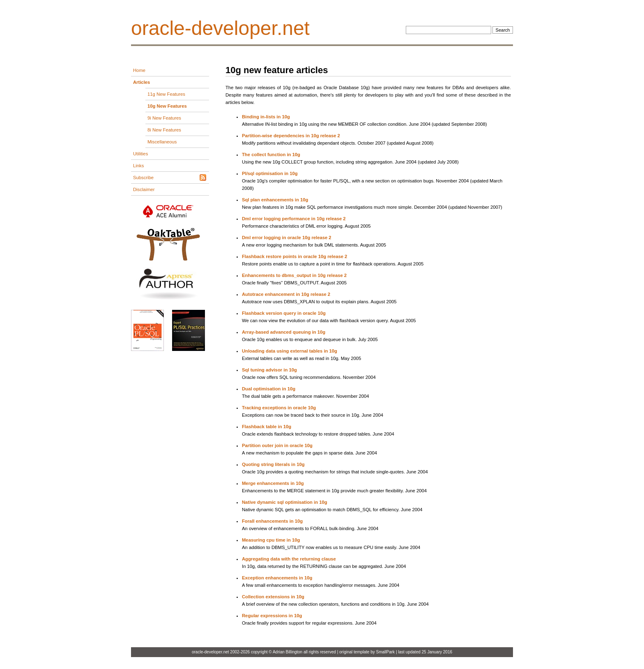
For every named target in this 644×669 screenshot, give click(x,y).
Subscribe (143, 178)
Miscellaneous (162, 142)
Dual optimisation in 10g (269, 389)
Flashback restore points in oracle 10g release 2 (294, 256)
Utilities (140, 154)
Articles (141, 82)
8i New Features (164, 130)
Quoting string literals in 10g (273, 464)
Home (139, 70)
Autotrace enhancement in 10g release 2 (286, 294)
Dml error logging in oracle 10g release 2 (287, 238)
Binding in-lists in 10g (266, 117)
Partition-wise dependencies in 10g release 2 (291, 136)
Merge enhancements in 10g (273, 483)
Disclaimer (144, 189)
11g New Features (166, 94)
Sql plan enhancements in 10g (275, 200)
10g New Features (167, 106)
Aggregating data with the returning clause (289, 559)
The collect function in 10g (271, 155)
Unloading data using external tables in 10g (290, 351)
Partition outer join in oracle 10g (277, 445)
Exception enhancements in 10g (277, 578)
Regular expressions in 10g (272, 616)
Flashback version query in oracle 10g (284, 313)
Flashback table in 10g (267, 427)
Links (138, 166)
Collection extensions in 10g (273, 597)
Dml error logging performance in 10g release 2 (294, 219)
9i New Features (164, 118)
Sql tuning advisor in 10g (269, 370)
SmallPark (386, 652)
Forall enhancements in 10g (272, 521)
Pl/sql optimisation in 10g (270, 173)
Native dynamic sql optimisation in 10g (285, 502)
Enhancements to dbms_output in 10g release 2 (294, 275)
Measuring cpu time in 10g (271, 540)
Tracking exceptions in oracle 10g (279, 408)
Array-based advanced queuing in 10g (284, 332)
